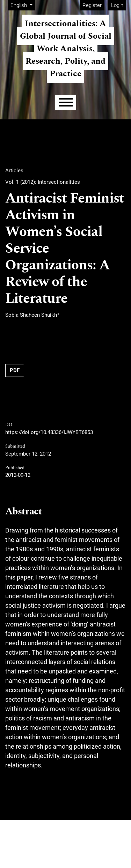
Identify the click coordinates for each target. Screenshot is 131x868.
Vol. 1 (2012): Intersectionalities (43, 182)
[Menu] (66, 102)
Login (117, 5)
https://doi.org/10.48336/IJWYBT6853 (49, 432)
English (23, 5)
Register (92, 5)
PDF (15, 370)
